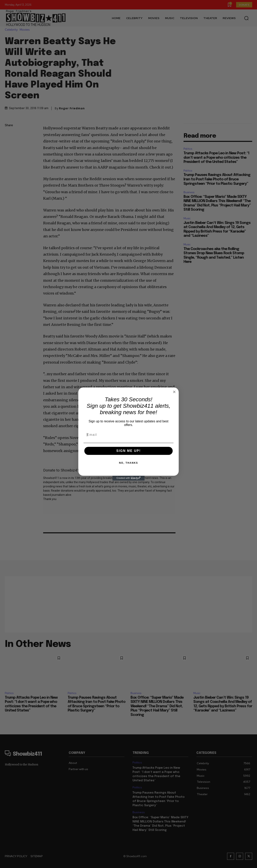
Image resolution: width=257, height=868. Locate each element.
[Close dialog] (174, 392)
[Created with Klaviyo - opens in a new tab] (128, 478)
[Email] (128, 435)
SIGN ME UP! (128, 451)
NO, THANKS (129, 463)
